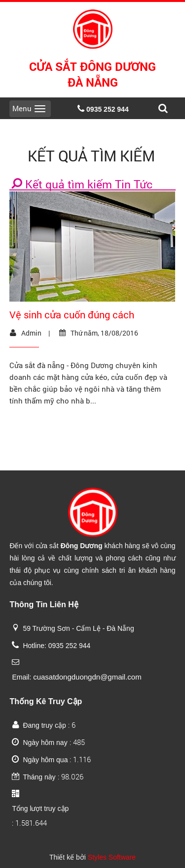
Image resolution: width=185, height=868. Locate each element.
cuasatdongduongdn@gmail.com (87, 677)
